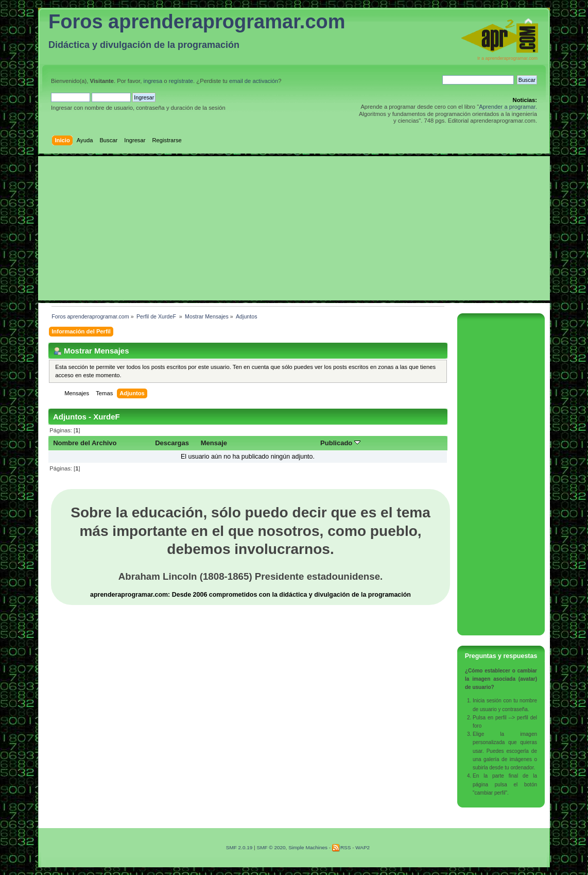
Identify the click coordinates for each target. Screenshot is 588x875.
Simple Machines (308, 847)
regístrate (181, 81)
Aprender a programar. (508, 107)
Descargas (172, 443)
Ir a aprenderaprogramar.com (507, 58)
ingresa (153, 81)
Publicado (340, 443)
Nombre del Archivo (85, 443)
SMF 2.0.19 (239, 847)
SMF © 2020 (271, 847)
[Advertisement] (294, 228)
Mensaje (214, 443)
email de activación (254, 81)
